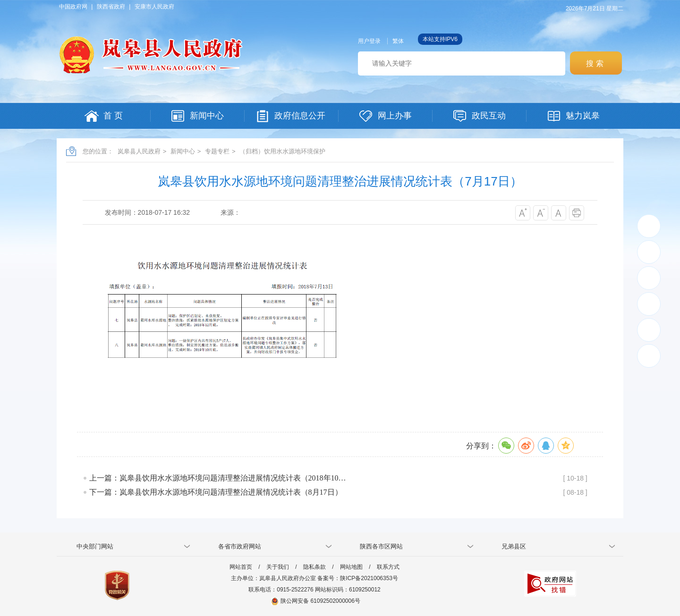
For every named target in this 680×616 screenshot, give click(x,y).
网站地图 (351, 567)
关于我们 (278, 567)
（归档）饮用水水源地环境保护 (282, 151)
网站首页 (241, 567)
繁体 (398, 41)
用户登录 (369, 41)
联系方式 (388, 567)
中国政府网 (73, 7)
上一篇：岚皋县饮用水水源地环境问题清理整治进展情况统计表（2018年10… (218, 478)
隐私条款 (314, 567)
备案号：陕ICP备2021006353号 (358, 578)
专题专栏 (217, 151)
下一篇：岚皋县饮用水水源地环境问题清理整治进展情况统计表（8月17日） (216, 492)
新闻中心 (183, 151)
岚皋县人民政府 (139, 151)
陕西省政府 (111, 7)
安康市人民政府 (154, 7)
